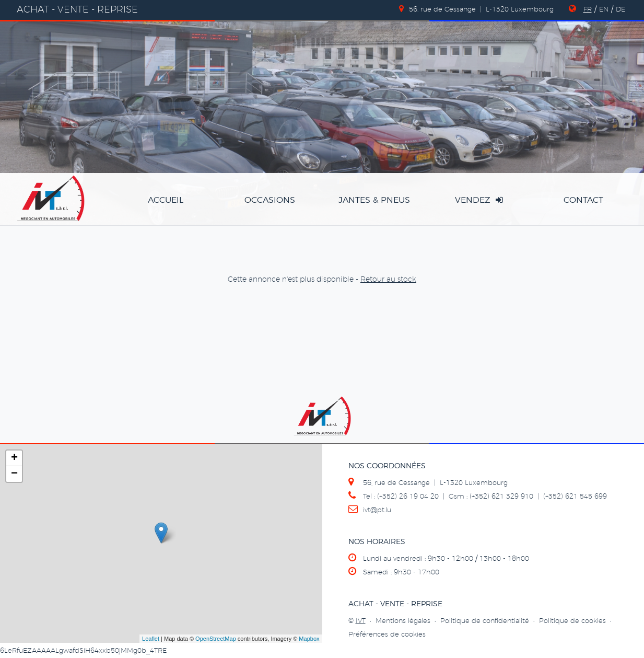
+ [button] (14, 458)
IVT (361, 621)
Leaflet (151, 639)
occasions (270, 200)
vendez (479, 200)
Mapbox (309, 639)
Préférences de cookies (387, 635)
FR (588, 10)
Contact (583, 200)
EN (604, 10)
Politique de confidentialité (485, 621)
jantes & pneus (374, 200)
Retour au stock (388, 280)
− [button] (14, 474)
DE (620, 10)
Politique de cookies (572, 621)
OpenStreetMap (216, 639)
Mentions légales (403, 621)
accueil (166, 200)
